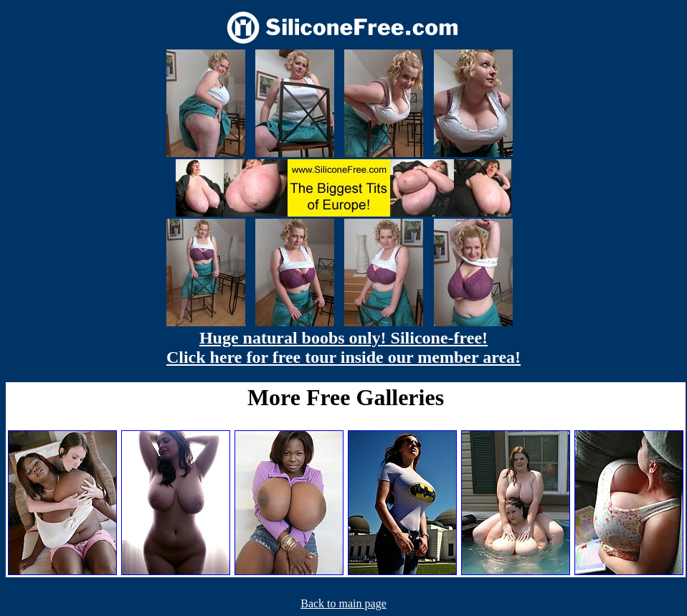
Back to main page (343, 603)
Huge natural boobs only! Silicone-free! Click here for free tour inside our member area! (343, 347)
